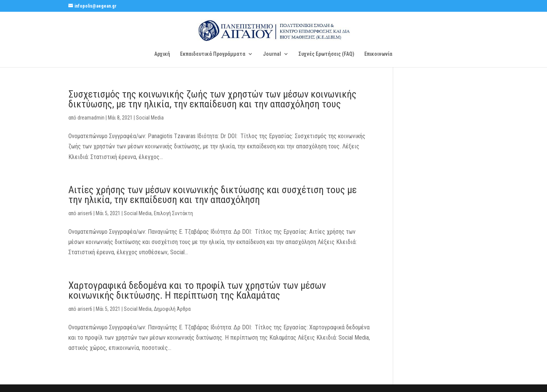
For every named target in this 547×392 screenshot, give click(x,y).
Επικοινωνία (378, 54)
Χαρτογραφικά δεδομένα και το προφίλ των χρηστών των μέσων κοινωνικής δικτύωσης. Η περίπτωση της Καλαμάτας (197, 290)
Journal (272, 54)
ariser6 (85, 213)
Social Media (150, 118)
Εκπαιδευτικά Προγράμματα (213, 54)
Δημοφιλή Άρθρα (172, 309)
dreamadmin (91, 118)
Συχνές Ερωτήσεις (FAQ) (326, 54)
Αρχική (162, 54)
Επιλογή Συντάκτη (173, 213)
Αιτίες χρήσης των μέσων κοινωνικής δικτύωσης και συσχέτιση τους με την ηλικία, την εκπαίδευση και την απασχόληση (213, 195)
